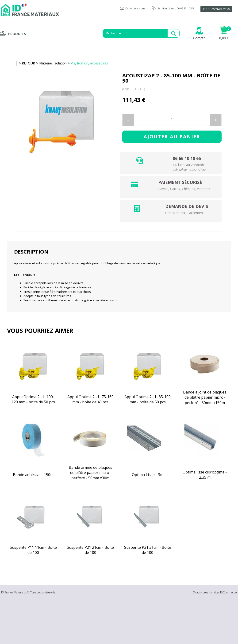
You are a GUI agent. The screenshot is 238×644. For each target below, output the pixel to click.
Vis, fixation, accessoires (89, 63)
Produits (17, 34)
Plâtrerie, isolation (53, 63)
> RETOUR (27, 63)
